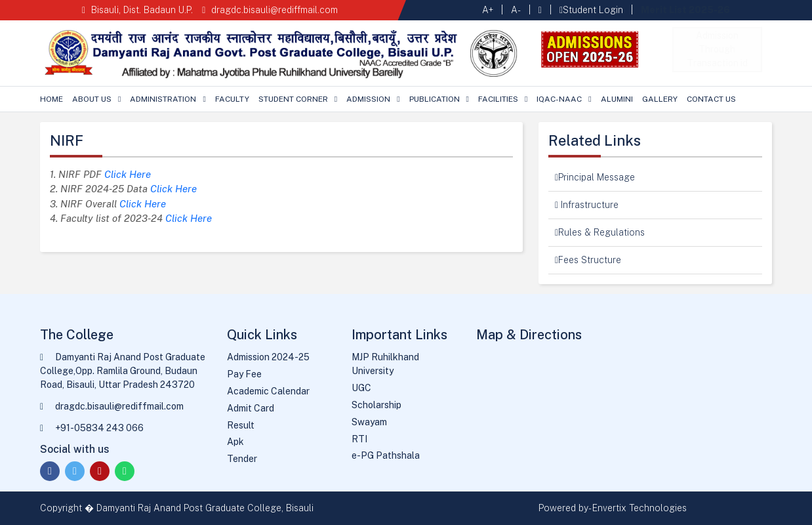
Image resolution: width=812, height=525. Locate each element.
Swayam (369, 422)
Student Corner (293, 99)
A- (516, 10)
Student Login (591, 10)
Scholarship (376, 405)
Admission (368, 99)
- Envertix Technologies (638, 508)
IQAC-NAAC (559, 99)
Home (51, 99)
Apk (235, 442)
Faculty (232, 99)
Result (241, 425)
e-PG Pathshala (386, 455)
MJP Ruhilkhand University (385, 364)
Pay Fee (244, 374)
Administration (163, 99)
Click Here (128, 174)
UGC (361, 388)
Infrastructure (587, 205)
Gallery (660, 99)
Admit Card (251, 408)
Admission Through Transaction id (717, 49)
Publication (435, 99)
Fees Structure (588, 260)
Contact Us (711, 99)
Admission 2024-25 (268, 357)
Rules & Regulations (600, 232)
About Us (92, 99)
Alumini (617, 99)
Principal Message (595, 177)
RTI (359, 439)
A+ (488, 10)
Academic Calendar (268, 391)
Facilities (498, 99)
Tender (242, 459)
